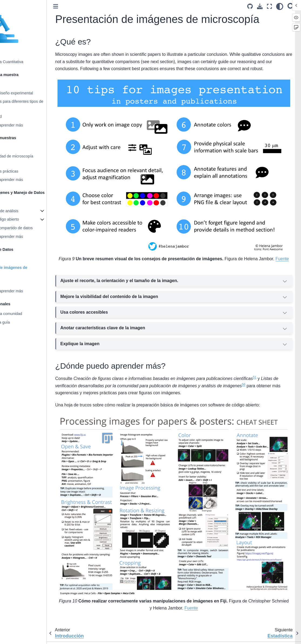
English (91, 636)
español (134, 636)
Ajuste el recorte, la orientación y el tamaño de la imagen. (191, 282)
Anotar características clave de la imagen (191, 330)
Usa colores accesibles (191, 314)
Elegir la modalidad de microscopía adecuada (37, 159)
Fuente (207, 260)
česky (103, 636)
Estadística (16, 283)
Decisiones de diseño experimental (37, 93)
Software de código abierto (30, 219)
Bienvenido (17, 53)
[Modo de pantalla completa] (269, 6)
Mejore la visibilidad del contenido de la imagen (191, 298)
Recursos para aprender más (32, 125)
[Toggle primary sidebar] (90, 6)
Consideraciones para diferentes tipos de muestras (42, 105)
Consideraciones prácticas (30, 171)
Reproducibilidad (21, 117)
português (118, 636)
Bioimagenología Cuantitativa (32, 62)
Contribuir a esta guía (26, 322)
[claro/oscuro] (280, 6)
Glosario (14, 331)
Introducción (18, 84)
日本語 (147, 636)
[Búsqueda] (291, 6)
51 (289, 378)
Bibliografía (17, 339)
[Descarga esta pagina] (260, 6)
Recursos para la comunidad (32, 314)
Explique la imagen (191, 345)
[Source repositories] (250, 6)
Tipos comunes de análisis (30, 211)
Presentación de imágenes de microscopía (34, 271)
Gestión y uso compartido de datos (37, 228)
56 (110, 392)
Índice (12, 348)
